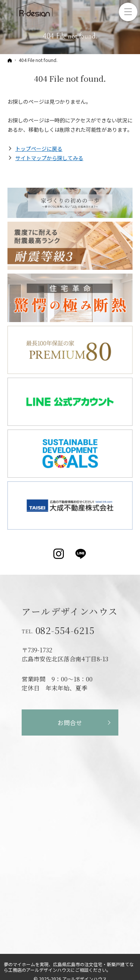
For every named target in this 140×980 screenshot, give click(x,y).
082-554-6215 (65, 630)
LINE (81, 554)
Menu (128, 12)
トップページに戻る (39, 149)
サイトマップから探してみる (49, 158)
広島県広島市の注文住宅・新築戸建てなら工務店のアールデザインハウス (69, 967)
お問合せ (70, 722)
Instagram (59, 554)
